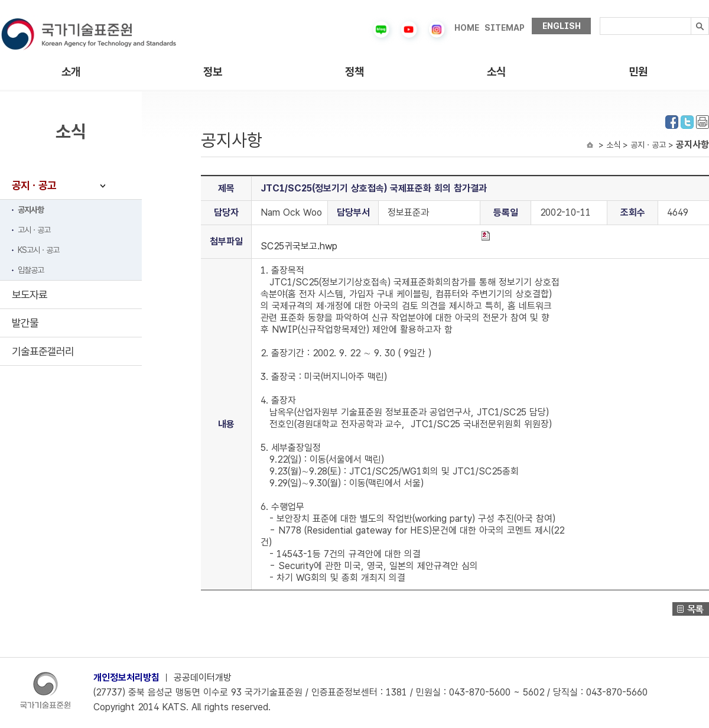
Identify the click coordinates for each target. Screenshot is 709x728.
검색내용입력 (600, 17)
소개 (71, 72)
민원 (638, 72)
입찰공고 (31, 270)
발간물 (25, 323)
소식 (496, 72)
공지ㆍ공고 (34, 185)
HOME (467, 28)
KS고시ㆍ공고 (38, 250)
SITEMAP (505, 28)
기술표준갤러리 (43, 351)
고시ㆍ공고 (34, 230)
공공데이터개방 (203, 677)
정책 (354, 72)
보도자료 (30, 295)
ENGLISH (562, 26)
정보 (213, 72)
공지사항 (31, 210)
